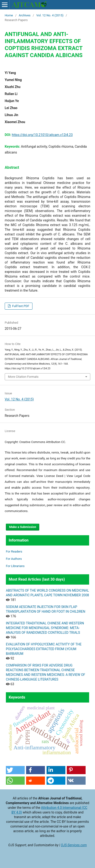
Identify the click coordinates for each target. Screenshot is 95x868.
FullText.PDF (20, 306)
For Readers (14, 551)
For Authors (14, 559)
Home (9, 15)
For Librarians (15, 566)
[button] (15, 770)
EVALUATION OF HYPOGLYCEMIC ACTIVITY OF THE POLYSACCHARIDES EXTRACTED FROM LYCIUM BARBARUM (44, 649)
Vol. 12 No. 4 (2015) (50, 15)
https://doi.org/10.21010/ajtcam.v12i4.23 (42, 135)
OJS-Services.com (74, 845)
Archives (25, 15)
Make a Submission (23, 527)
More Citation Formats (23, 377)
